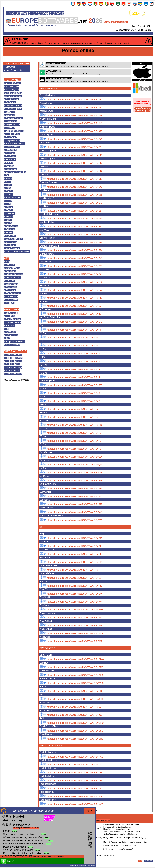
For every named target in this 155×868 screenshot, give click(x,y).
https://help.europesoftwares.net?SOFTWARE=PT (74, 385)
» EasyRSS (9, 316)
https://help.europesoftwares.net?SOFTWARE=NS (74, 586)
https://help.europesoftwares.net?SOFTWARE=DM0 (75, 659)
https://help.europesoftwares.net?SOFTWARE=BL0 (75, 675)
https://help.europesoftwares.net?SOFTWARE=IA (74, 306)
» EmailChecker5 (12, 147)
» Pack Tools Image (13, 367)
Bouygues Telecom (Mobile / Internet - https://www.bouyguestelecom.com (118, 828)
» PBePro (8, 191)
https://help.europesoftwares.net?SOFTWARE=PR (74, 425)
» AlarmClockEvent (13, 93)
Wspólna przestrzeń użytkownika (21, 834)
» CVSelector (10, 102)
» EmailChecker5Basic (14, 144)
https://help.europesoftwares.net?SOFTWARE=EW (75, 242)
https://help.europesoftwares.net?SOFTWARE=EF (74, 219)
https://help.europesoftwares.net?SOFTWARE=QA (74, 457)
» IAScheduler (10, 169)
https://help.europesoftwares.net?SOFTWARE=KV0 (75, 804)
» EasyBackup (11, 121)
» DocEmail (9, 115)
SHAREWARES (13, 80)
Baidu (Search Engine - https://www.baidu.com (121, 824)
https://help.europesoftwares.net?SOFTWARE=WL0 (75, 683)
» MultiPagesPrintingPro (15, 172)
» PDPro (8, 201)
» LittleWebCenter (12, 277)
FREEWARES (12, 309)
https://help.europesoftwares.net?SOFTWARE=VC (74, 512)
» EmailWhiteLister (13, 322)
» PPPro (8, 185)
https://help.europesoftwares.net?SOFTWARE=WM (75, 610)
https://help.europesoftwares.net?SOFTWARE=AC (74, 123)
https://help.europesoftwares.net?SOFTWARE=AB (74, 100)
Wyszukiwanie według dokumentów (23, 837)
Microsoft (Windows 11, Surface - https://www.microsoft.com (126, 842)
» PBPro (8, 179)
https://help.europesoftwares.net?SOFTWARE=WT (75, 641)
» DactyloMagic (11, 313)
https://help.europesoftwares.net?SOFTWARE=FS (74, 282)
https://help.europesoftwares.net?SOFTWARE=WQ (75, 633)
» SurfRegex (10, 245)
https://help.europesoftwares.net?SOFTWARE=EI (74, 227)
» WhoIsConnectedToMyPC (17, 252)
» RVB (7, 338)
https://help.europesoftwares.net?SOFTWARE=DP (74, 155)
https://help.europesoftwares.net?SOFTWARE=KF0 (75, 780)
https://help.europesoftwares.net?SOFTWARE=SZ (74, 496)
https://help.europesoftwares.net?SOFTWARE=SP (74, 488)
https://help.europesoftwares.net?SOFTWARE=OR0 (75, 723)
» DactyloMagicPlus (13, 105)
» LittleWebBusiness (13, 274)
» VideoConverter (12, 248)
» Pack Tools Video (13, 374)
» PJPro (8, 182)
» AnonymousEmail (13, 96)
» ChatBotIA (10, 265)
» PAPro (8, 188)
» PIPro (7, 204)
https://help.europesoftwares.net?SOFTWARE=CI (74, 546)
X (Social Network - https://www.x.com (118, 849)
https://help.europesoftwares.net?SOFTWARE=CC (74, 139)
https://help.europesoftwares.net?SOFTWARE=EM (74, 250)
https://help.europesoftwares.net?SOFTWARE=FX (74, 274)
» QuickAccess (11, 226)
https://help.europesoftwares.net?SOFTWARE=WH (75, 602)
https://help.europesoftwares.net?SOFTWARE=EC (74, 258)
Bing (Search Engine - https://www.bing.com (120, 845)
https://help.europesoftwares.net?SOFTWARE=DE (74, 179)
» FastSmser (10, 156)
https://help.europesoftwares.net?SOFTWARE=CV (74, 147)
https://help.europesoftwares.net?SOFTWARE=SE (74, 504)
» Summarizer (10, 242)
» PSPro (8, 220)
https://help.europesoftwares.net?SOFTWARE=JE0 (75, 699)
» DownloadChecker (13, 118)
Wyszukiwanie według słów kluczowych (25, 840)
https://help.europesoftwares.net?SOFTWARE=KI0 (74, 788)
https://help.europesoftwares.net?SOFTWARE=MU (75, 322)
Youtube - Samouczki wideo (18, 850)
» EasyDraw (10, 128)
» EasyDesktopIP (12, 125)
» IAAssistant (10, 332)
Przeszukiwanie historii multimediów (23, 853)
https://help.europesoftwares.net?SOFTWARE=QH (74, 465)
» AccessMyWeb (12, 90)
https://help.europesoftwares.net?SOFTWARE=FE (74, 266)
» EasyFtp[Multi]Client (14, 131)
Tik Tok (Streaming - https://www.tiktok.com (120, 834)
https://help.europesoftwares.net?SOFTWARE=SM (74, 480)
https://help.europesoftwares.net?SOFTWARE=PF (74, 330)
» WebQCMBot (11, 300)
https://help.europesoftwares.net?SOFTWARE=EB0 (75, 691)
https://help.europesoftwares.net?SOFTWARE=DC (74, 187)
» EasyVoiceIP (11, 137)
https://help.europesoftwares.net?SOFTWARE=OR (74, 473)
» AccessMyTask (12, 86)
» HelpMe (8, 163)
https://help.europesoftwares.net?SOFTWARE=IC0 (75, 715)
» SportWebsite (11, 284)
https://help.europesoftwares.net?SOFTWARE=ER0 (75, 667)
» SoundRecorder (12, 345)
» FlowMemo (10, 159)
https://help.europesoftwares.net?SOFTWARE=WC (75, 520)
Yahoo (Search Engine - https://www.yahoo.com (122, 831)
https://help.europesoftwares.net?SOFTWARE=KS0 (75, 796)
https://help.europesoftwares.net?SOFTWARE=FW (75, 290)
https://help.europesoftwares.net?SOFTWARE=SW (75, 594)
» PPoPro (8, 210)
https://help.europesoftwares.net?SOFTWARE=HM (75, 298)
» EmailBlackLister (13, 319)
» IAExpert (9, 166)
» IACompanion (11, 335)
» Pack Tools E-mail (13, 361)
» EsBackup (9, 326)
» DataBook (9, 112)
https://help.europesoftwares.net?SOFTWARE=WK (75, 625)
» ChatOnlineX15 (12, 268)
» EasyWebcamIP (12, 140)
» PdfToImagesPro (13, 198)
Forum (7, 831)
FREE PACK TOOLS (15, 351)
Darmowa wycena (50, 818)
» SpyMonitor (10, 236)
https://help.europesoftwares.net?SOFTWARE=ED (74, 211)
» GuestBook (10, 271)
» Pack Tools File (12, 364)
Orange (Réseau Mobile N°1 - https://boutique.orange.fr (125, 838)
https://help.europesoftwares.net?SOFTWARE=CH (74, 554)
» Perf (7, 175)
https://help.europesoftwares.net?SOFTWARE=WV (75, 618)
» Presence (9, 213)
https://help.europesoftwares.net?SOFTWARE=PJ (74, 338)
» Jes (6, 329)
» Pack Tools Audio (13, 355)
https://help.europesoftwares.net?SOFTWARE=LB (74, 570)
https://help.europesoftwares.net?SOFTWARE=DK (74, 171)
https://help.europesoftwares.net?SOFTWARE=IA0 (74, 707)
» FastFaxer (9, 153)
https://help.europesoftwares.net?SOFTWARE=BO (74, 538)
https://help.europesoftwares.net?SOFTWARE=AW (75, 115)
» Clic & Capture (12, 99)
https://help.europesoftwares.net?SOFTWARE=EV (74, 234)
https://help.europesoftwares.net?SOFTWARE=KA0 (75, 757)
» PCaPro (8, 194)
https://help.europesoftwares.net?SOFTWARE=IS (74, 314)
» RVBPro (9, 232)
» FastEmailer (10, 150)
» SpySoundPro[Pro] (13, 239)
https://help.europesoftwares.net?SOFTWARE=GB (74, 562)
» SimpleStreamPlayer (14, 341)
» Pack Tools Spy (12, 371)
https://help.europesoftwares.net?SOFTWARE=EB (74, 195)
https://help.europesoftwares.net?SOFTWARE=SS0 (75, 731)
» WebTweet (10, 303)
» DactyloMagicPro (13, 109)
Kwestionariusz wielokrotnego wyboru (24, 844)
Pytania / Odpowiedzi (15, 847)
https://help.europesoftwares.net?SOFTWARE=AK (74, 107)
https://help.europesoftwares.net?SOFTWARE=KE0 (75, 773)
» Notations (9, 281)
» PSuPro (8, 217)
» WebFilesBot (11, 287)
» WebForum (10, 290)
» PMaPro (9, 207)
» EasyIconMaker (12, 134)
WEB (7, 258)
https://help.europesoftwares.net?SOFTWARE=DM (75, 163)
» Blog (7, 262)
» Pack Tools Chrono (14, 358)
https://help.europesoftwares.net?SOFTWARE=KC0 (75, 765)
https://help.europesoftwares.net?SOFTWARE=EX (74, 203)
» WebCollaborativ (12, 293)
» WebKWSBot (11, 296)
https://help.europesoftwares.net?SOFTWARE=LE (74, 578)
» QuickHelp (10, 229)
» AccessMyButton (13, 83)
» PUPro (8, 223)
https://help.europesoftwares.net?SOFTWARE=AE (74, 131)
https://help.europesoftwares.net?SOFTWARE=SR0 (75, 739)
